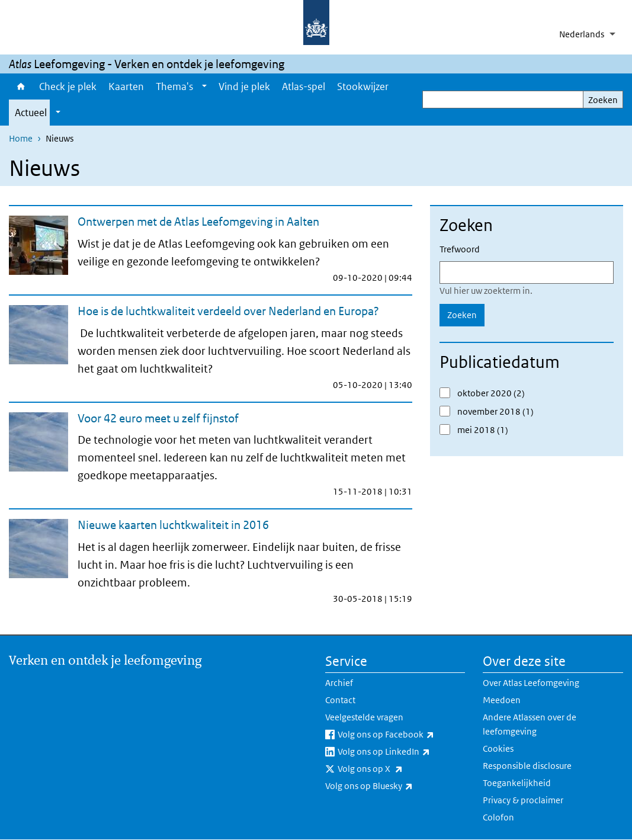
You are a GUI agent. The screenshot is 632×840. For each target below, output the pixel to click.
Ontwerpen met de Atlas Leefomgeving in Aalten (198, 222)
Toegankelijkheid (517, 783)
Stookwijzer (363, 86)
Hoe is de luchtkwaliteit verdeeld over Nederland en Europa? (228, 311)
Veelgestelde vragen (364, 717)
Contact (340, 700)
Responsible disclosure (527, 766)
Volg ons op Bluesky (395, 786)
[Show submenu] (204, 86)
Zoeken (603, 100)
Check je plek (68, 86)
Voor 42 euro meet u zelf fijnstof (158, 418)
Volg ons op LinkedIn (402, 752)
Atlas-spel (304, 86)
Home (21, 86)
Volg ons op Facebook (402, 735)
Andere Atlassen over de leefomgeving (530, 724)
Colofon (498, 817)
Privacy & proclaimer (523, 800)
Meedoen (502, 700)
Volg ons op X (396, 769)
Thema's (174, 86)
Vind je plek (244, 86)
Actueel (31, 113)
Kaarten (126, 86)
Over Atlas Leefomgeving (531, 683)
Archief (339, 683)
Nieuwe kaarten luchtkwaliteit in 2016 (173, 525)
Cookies (498, 748)
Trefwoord (460, 249)
